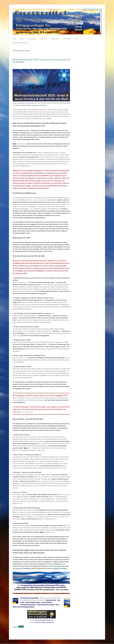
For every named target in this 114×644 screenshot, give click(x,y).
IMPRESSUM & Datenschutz (21, 43)
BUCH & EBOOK (32, 39)
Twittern (15, 627)
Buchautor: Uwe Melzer (39, 105)
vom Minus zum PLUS (61, 566)
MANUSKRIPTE (67, 39)
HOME (14, 39)
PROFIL (22, 39)
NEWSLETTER (43, 39)
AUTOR (76, 39)
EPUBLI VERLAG (55, 39)
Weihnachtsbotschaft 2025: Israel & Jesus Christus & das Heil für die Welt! (41, 61)
